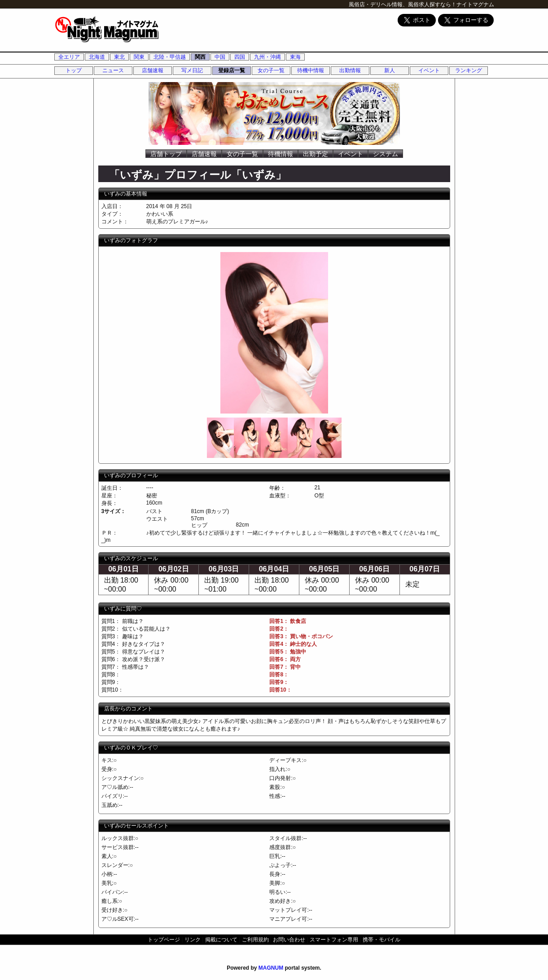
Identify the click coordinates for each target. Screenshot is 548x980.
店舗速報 (153, 70)
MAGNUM (271, 968)
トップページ (164, 940)
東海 (295, 57)
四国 (240, 57)
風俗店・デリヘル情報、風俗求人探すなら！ (403, 4)
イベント (429, 70)
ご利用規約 (255, 940)
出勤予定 (316, 154)
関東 (139, 57)
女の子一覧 (271, 70)
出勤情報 (350, 70)
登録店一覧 (232, 70)
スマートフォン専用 (334, 940)
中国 (220, 57)
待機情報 (281, 154)
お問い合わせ (289, 940)
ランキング (469, 70)
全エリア (69, 57)
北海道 (97, 57)
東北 (119, 57)
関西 (200, 57)
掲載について (221, 940)
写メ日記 (192, 70)
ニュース (113, 70)
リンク (193, 940)
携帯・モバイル (381, 940)
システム (386, 154)
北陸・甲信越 (170, 57)
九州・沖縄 (267, 57)
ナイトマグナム (475, 4)
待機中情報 (311, 70)
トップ (74, 70)
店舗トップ (166, 154)
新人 (390, 70)
